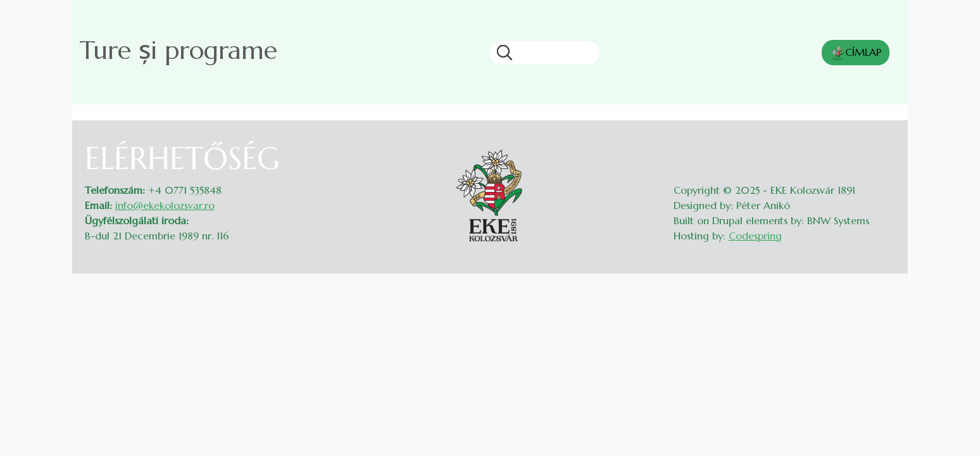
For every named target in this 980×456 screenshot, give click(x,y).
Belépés (883, 148)
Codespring (755, 236)
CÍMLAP (856, 53)
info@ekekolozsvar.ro (165, 205)
